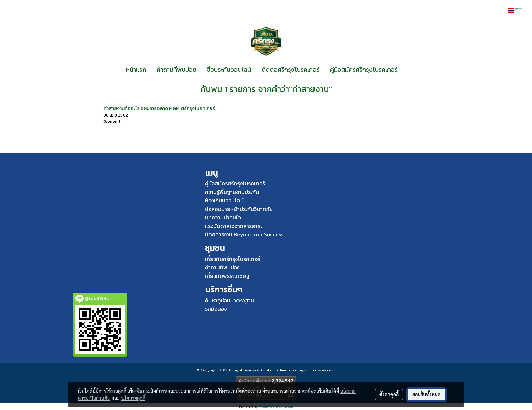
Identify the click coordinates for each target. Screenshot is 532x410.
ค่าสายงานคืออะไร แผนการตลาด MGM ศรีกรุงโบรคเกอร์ (159, 109)
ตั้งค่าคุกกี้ (389, 394)
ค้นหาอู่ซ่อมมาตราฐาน (230, 300)
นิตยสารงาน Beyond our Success (244, 234)
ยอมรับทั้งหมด (426, 394)
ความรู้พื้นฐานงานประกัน (232, 192)
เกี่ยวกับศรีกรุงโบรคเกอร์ (233, 259)
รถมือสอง (216, 309)
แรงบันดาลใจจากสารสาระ (233, 226)
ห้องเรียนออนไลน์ (224, 200)
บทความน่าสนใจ (223, 217)
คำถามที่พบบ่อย (177, 69)
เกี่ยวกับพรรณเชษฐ (227, 276)
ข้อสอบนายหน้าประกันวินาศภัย (239, 209)
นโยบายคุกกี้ (133, 398)
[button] (409, 70)
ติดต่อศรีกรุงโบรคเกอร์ (291, 69)
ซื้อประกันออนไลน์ (229, 69)
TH (515, 10)
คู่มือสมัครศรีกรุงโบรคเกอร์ (364, 69)
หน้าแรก (136, 69)
